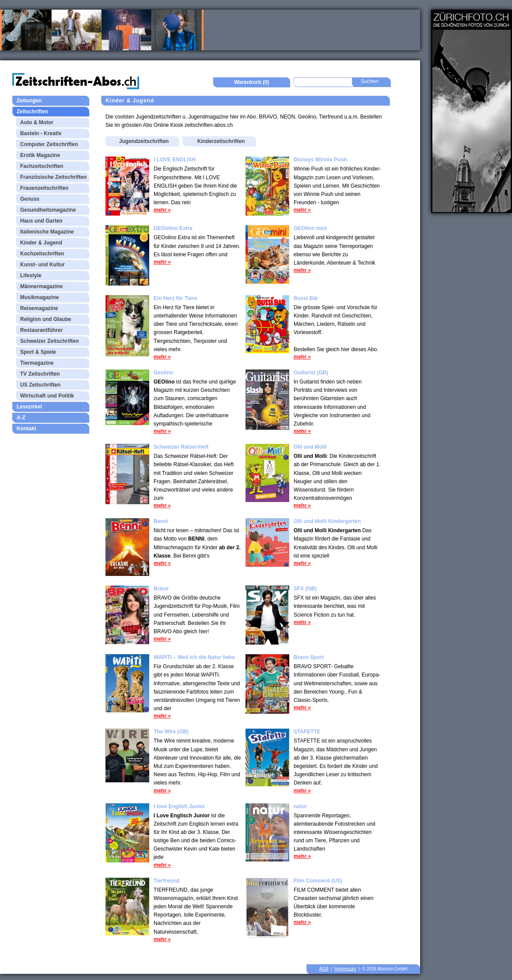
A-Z (21, 418)
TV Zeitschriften (40, 374)
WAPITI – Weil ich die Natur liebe (194, 657)
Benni (161, 521)
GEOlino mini (310, 228)
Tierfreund (167, 881)
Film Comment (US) (318, 881)
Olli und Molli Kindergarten (327, 521)
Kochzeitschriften (42, 254)
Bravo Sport (309, 657)
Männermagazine (41, 286)
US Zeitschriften (40, 385)
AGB (324, 969)
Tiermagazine (37, 363)
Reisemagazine (39, 308)
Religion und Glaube (46, 319)
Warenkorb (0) (252, 82)
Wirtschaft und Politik (47, 396)
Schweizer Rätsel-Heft (181, 447)
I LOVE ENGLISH (175, 160)
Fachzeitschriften (42, 166)
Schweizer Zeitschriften (49, 341)
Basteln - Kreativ (41, 133)
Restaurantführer (41, 330)
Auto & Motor (37, 122)
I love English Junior (179, 806)
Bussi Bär (306, 298)
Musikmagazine (40, 297)
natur (300, 806)
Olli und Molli (310, 447)
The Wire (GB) (171, 732)
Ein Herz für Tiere (175, 298)
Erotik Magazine (40, 155)
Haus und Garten (41, 221)
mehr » (162, 210)
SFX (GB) (305, 589)
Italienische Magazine (47, 232)
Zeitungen (29, 101)
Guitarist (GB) (311, 373)
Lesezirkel (29, 407)
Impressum (345, 969)
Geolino (163, 373)
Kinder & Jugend (41, 243)
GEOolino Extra (173, 228)
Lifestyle (31, 276)
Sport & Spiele (38, 352)
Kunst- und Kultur (42, 265)
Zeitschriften (32, 112)
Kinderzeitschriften (221, 141)
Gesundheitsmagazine (48, 210)
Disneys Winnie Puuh (320, 160)
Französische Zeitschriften (53, 177)
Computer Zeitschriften (49, 144)
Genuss (30, 199)
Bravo (161, 589)
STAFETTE (307, 732)
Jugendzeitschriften (144, 141)
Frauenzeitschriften (44, 188)
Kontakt (26, 429)
